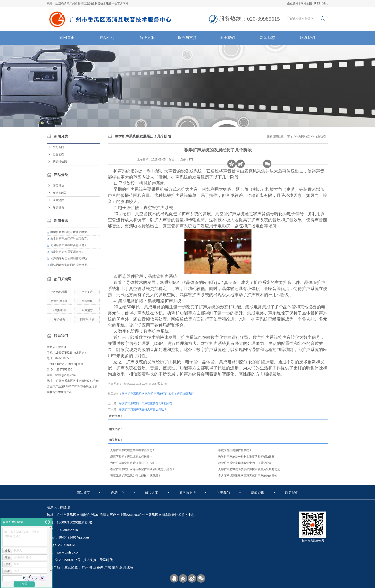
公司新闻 (58, 147)
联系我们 (307, 38)
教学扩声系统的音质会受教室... (70, 232)
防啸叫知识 (60, 162)
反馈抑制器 (60, 193)
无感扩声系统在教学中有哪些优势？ (133, 450)
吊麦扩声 (87, 292)
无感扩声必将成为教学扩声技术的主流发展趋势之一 (251, 469)
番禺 (100, 567)
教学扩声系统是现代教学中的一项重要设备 (245, 463)
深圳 (123, 567)
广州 (85, 567)
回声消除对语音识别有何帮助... (70, 258)
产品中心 (107, 38)
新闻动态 (267, 38)
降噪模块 (58, 207)
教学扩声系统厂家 (156, 394)
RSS (317, 4)
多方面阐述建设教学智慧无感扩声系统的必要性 (248, 476)
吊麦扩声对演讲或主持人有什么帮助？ (143, 409)
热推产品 (53, 567)
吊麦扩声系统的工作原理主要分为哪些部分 (146, 403)
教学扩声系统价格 (133, 394)
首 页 (290, 136)
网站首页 (83, 493)
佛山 (93, 567)
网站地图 (306, 4)
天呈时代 (106, 560)
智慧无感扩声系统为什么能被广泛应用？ (135, 476)
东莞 (115, 567)
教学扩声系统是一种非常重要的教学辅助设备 (246, 457)
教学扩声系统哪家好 (181, 394)
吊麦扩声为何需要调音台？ (67, 252)
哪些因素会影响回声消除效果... (70, 265)
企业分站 (293, 4)
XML (325, 4)
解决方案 (147, 38)
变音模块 (58, 186)
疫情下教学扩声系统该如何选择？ (131, 457)
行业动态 (58, 154)
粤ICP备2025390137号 (64, 560)
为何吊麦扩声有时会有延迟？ (69, 245)
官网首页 (67, 38)
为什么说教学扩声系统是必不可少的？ (134, 463)
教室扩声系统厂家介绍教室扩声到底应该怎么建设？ (142, 469)
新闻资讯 (258, 493)
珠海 (130, 567)
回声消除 (58, 200)
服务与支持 (187, 38)
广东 (108, 567)
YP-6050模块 (59, 292)
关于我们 (227, 38)
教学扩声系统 (59, 301)
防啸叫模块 (87, 319)
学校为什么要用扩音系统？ (235, 450)
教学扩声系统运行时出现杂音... (70, 239)
